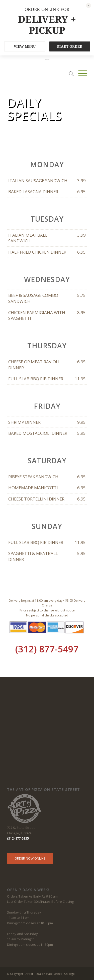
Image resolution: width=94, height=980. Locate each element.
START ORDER (70, 46)
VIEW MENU (25, 46)
